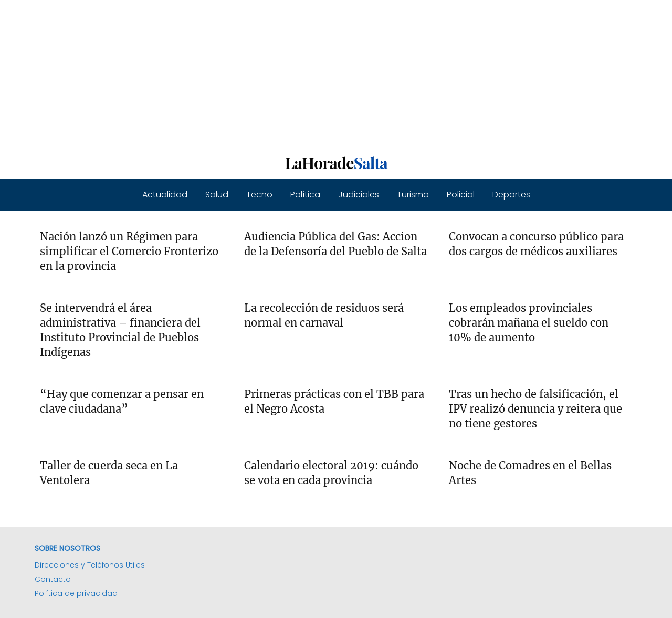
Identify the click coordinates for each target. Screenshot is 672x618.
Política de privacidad (76, 593)
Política (305, 195)
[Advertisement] (315, 74)
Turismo (413, 195)
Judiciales (359, 195)
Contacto (53, 579)
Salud (217, 195)
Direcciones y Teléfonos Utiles (90, 565)
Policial (461, 195)
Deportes (511, 195)
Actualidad (165, 195)
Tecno (259, 195)
